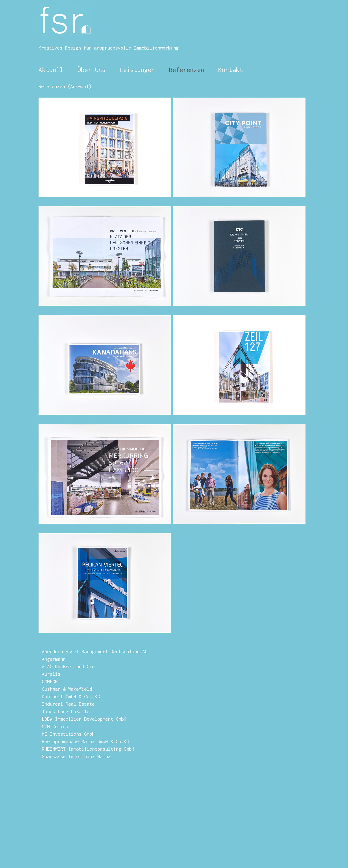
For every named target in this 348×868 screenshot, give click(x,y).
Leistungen (137, 70)
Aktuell (51, 70)
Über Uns (90, 70)
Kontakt (231, 70)
